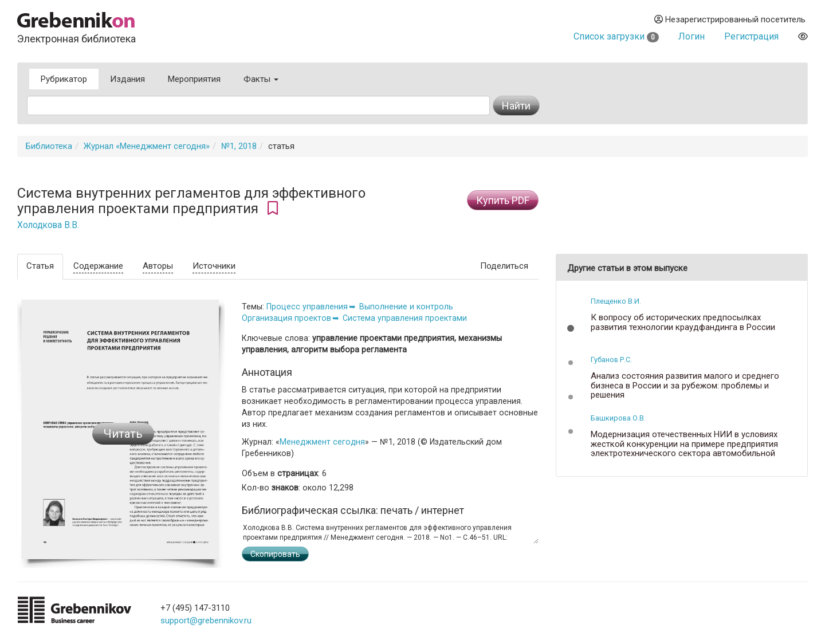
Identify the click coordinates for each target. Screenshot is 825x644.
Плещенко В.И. (616, 301)
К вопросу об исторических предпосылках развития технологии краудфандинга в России (683, 322)
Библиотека (49, 146)
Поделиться (504, 266)
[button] (571, 328)
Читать (123, 434)
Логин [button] (692, 36)
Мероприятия (194, 79)
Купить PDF (503, 200)
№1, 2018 (239, 146)
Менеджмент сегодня (322, 442)
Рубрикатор (64, 79)
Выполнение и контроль (406, 307)
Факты (261, 79)
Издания (127, 79)
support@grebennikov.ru (206, 621)
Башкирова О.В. (618, 418)
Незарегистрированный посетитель (730, 19)
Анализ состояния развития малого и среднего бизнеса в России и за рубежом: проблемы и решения (685, 386)
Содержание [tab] (98, 266)
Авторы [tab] (158, 266)
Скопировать (275, 554)
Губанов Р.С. (611, 360)
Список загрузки (616, 36)
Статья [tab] (40, 266)
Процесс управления (307, 307)
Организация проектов (286, 318)
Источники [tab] (214, 266)
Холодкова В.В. (48, 225)
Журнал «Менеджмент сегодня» (147, 146)
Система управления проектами (405, 318)
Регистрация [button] (751, 36)
